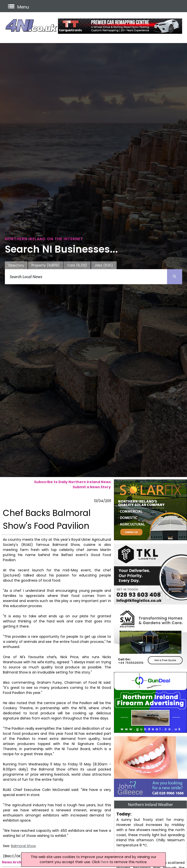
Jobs (104, 265)
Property (46, 265)
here (105, 862)
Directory (16, 265)
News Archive (14, 862)
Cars (77, 265)
